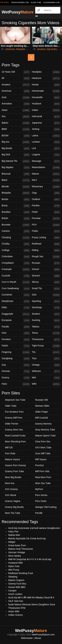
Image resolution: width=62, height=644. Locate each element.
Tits (46, 352)
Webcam (46, 371)
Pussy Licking (46, 238)
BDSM (16, 136)
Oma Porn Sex (43, 442)
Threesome (46, 340)
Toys (46, 359)
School (46, 269)
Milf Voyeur (41, 459)
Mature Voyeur (12, 459)
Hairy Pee (13, 532)
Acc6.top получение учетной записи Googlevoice (34, 528)
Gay (16, 365)
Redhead (46, 244)
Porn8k (39, 513)
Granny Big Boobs (14, 507)
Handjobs (46, 72)
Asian (16, 110)
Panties (46, 206)
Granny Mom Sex (14, 430)
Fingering (16, 352)
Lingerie (46, 155)
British (16, 219)
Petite (46, 212)
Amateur (16, 85)
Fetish (16, 346)
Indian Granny (16, 615)
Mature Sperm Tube (45, 436)
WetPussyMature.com (43, 635)
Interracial (46, 117)
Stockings (46, 308)
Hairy (16, 384)
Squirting (46, 301)
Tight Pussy (46, 346)
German (16, 371)
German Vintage (17, 552)
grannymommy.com (20, 3)
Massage (46, 161)
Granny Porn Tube (14, 471)
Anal (16, 98)
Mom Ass (10, 483)
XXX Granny (11, 489)
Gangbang (16, 359)
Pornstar (46, 219)
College (16, 250)
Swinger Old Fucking (46, 507)
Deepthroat (16, 301)
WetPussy (18, 12)
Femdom (16, 340)
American (16, 91)
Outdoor (46, 200)
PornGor (40, 465)
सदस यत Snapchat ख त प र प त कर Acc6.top (30, 559)
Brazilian (16, 212)
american (10, 49)
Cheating (16, 238)
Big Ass (16, 142)
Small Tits (46, 289)
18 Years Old (16, 72)
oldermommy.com (51, 3)
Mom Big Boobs (13, 477)
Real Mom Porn (43, 477)
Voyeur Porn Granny (15, 465)
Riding (46, 250)
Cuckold (16, 276)
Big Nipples (16, 168)
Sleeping (13, 577)
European (16, 320)
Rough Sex (46, 257)
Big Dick (16, 155)
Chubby (16, 244)
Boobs (16, 200)
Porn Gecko (41, 495)
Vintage (46, 365)
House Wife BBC (17, 587)
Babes (16, 123)
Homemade (46, 91)
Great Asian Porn (17, 545)
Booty (16, 206)
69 (16, 78)
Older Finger (42, 412)
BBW (16, 129)
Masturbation (46, 168)
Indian (46, 110)
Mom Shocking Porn (15, 442)
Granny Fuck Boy (17, 584)
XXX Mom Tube (43, 447)
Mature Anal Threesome (21, 549)
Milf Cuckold (41, 418)
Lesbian (46, 142)
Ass (16, 117)
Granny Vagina (13, 501)
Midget (12, 542)
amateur (41, 49)
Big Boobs (16, 149)
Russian (46, 263)
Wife (46, 384)
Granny (16, 378)
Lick (46, 149)
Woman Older (42, 406)
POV (46, 225)
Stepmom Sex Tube (15, 400)
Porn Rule (10, 453)
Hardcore (46, 78)
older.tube (36, 3)
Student (46, 314)
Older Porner (12, 424)
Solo (46, 295)
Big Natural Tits (16, 161)
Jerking (46, 129)
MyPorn (39, 489)
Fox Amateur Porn (14, 412)
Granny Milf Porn (14, 418)
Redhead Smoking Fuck (21, 573)
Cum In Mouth (16, 282)
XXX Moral (10, 495)
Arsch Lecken (15, 594)
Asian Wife (14, 611)
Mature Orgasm (16, 580)
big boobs (52, 49)
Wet (46, 378)
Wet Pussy (14, 570)
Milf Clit (9, 447)
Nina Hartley (15, 556)
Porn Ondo (41, 501)
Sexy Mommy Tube (45, 430)
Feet (16, 333)
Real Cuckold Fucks (15, 436)
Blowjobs (16, 193)
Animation (16, 104)
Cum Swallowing (16, 289)
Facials (16, 327)
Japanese (46, 123)
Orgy (46, 193)
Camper (12, 591)
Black (16, 180)
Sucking (46, 320)
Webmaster (27, 638)
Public (46, 231)
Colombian (16, 257)
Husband (46, 104)
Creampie (16, 269)
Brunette (16, 225)
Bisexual (16, 174)
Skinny (46, 282)
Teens (46, 333)
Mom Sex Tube (43, 483)
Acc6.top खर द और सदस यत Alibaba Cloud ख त (31, 598)
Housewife (46, 98)
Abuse (38, 638)
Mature (46, 174)
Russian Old (41, 400)
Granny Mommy (43, 424)
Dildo (16, 308)
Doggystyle (16, 314)
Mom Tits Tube (13, 513)
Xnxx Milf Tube (43, 453)
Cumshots (16, 295)
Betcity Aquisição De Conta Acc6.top (27, 538)
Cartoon (16, 231)
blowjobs (21, 49)
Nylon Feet (14, 566)
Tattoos (46, 327)
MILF (46, 180)
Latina (46, 136)
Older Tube (11, 406)
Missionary (46, 187)
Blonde (16, 187)
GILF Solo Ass (16, 601)
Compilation (16, 263)
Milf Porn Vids (42, 471)
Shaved (46, 276)
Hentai (46, 85)
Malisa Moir (14, 535)
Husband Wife (16, 563)
